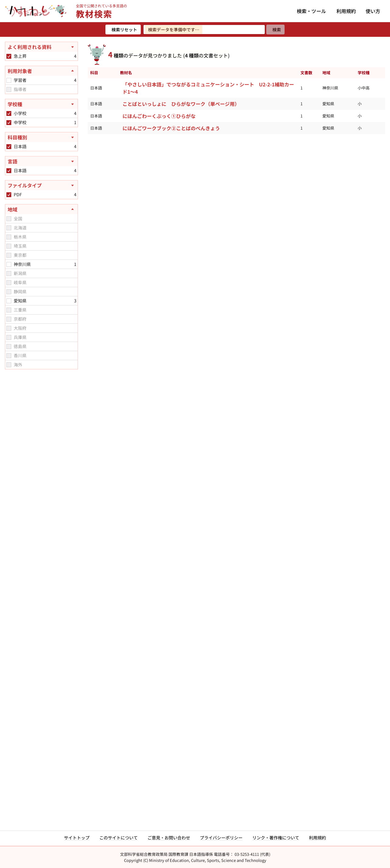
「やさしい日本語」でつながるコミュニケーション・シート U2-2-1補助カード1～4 (208, 88)
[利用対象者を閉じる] (41, 71)
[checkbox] (9, 56)
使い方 (373, 11)
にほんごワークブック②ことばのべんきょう (171, 128)
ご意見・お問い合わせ (169, 838)
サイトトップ (77, 838)
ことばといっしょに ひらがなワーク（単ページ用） (181, 104)
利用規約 (346, 11)
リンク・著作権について (276, 838)
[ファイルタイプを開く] (41, 185)
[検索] (275, 30)
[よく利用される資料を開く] (41, 47)
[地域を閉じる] (41, 209)
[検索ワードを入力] (204, 30)
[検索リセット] (123, 30)
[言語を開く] (41, 161)
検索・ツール (311, 11)
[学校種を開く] (41, 104)
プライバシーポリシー (221, 838)
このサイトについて (119, 838)
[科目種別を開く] (41, 137)
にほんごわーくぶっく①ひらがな (159, 116)
